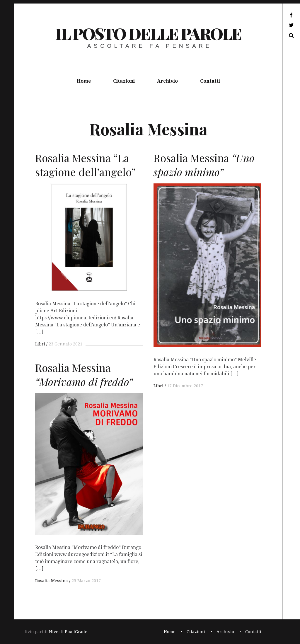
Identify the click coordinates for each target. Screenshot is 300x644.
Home (84, 81)
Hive (54, 632)
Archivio (167, 81)
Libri (40, 344)
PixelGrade (76, 632)
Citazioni (124, 81)
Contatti (210, 81)
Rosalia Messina (52, 581)
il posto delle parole (148, 33)
